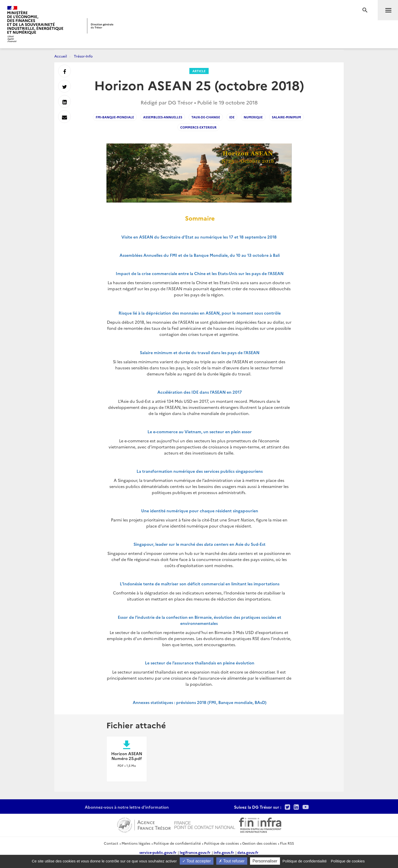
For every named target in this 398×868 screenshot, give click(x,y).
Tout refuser (232, 861)
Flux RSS (287, 843)
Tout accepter (197, 861)
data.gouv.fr (248, 852)
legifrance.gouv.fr (195, 852)
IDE (232, 117)
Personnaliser (265, 861)
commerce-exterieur (198, 127)
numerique (253, 117)
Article (199, 71)
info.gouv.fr (224, 852)
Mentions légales (136, 843)
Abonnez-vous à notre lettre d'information (127, 807)
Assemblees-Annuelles (163, 117)
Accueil (61, 56)
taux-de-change (206, 117)
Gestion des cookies (259, 843)
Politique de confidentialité (177, 843)
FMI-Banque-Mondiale (115, 117)
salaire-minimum (286, 117)
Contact (111, 843)
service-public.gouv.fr (158, 852)
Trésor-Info (83, 56)
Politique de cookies (221, 843)
